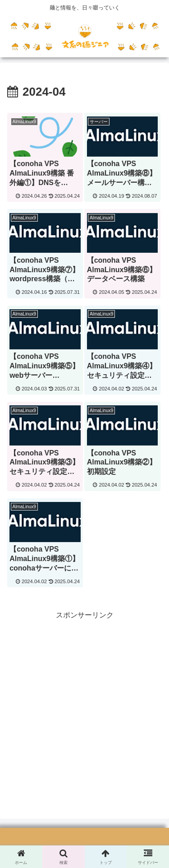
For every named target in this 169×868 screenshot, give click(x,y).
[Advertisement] (84, 707)
